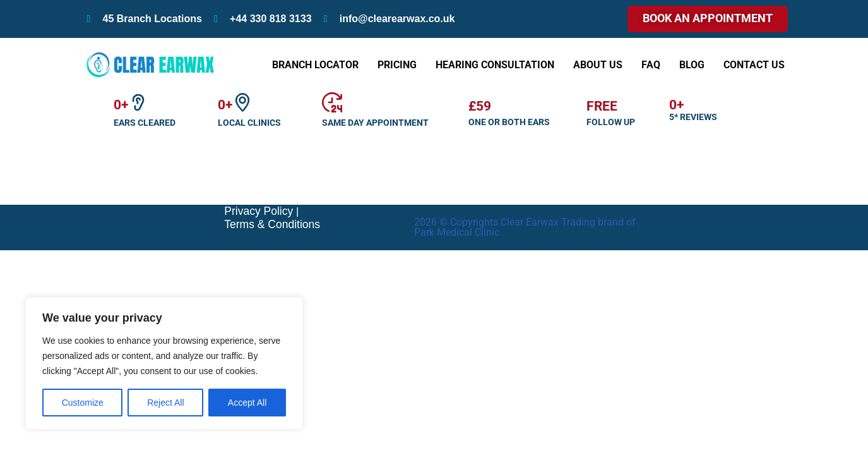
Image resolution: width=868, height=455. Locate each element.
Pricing (397, 65)
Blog (692, 65)
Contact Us (754, 65)
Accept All (247, 403)
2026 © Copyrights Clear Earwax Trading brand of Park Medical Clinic (525, 432)
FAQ (651, 65)
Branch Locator (315, 65)
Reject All (165, 403)
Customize (83, 403)
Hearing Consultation (495, 65)
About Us (598, 65)
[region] (164, 363)
